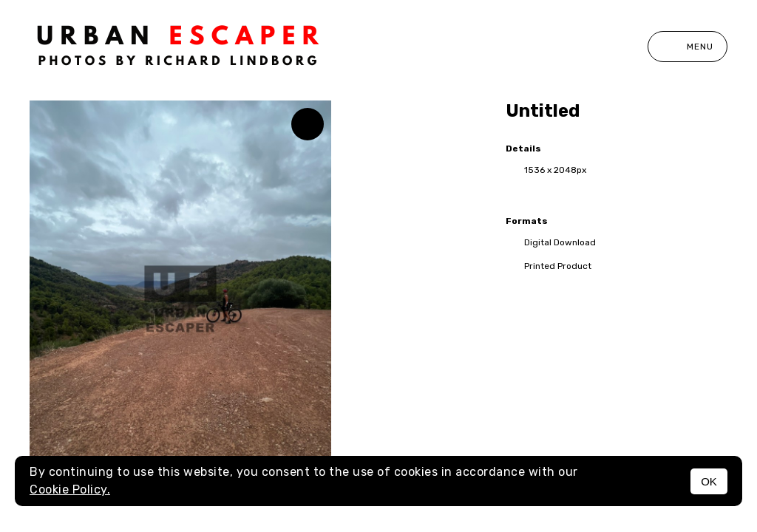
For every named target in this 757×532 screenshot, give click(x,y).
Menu (688, 47)
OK (709, 481)
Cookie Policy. (70, 490)
